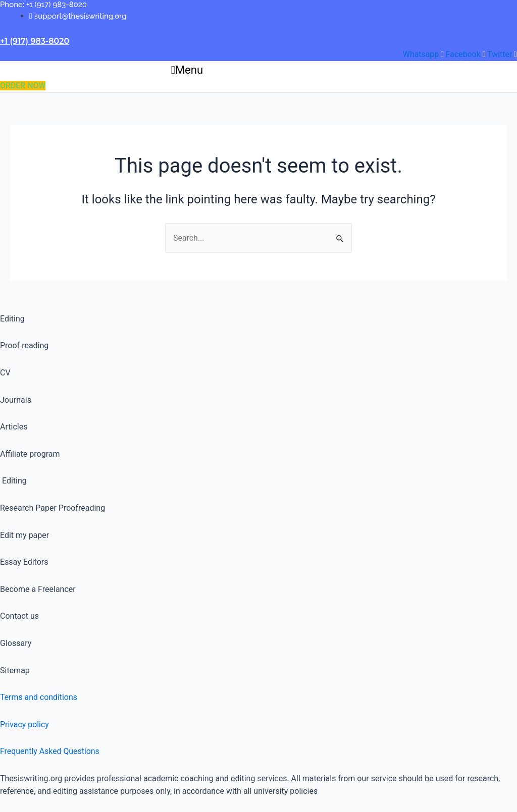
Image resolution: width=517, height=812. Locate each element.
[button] (187, 70)
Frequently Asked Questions (50, 751)
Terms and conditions (39, 697)
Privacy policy (25, 724)
